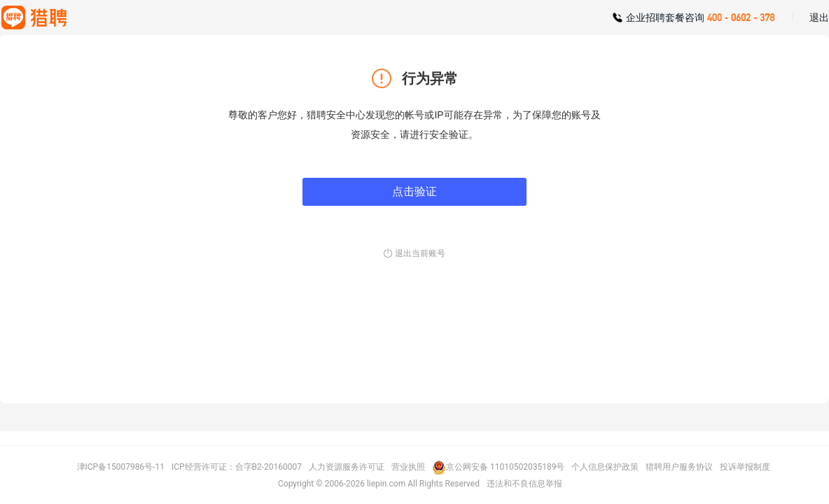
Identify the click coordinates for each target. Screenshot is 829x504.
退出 (819, 17)
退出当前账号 (420, 253)
